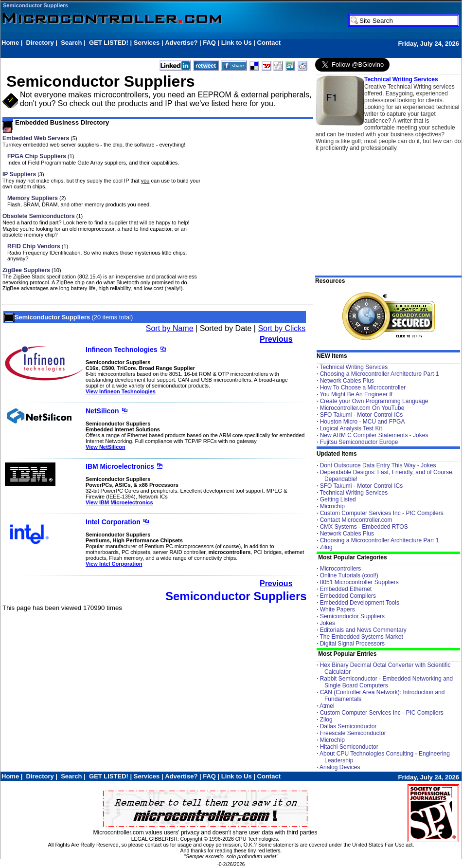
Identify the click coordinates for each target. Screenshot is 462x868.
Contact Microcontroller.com (356, 520)
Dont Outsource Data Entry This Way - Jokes (378, 465)
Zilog (326, 547)
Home (10, 43)
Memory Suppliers (33, 198)
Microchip (332, 506)
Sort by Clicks (282, 328)
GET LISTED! (109, 43)
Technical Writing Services (401, 79)
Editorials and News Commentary (363, 630)
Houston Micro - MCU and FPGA (363, 422)
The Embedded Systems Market (361, 637)
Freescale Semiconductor (353, 733)
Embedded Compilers (348, 596)
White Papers (338, 609)
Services (147, 43)
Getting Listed (338, 499)
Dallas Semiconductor (348, 726)
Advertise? (181, 43)
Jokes (328, 623)
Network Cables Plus (347, 381)
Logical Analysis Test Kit (351, 428)
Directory (40, 43)
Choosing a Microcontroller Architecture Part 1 (380, 374)
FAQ (209, 43)
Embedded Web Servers (36, 138)
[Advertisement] (178, 52)
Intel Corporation (113, 522)
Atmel (327, 706)
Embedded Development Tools (360, 603)
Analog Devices (340, 767)
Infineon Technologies (122, 350)
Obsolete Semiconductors (39, 216)
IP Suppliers (19, 174)
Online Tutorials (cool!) (349, 575)
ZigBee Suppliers (26, 270)
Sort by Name (170, 328)
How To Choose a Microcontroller (363, 388)
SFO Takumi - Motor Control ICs (361, 415)
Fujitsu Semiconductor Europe (359, 442)
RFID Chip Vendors (34, 246)
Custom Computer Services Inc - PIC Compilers (382, 513)
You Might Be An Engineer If (356, 394)
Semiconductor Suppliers (36, 5)
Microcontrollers (341, 569)
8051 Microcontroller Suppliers (359, 582)
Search (71, 43)
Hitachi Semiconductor (349, 747)
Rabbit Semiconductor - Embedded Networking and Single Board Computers (386, 682)
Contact (269, 43)
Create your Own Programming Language (374, 401)
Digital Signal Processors (352, 644)
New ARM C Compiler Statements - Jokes (374, 435)
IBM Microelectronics (120, 466)
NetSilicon (102, 411)
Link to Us (237, 43)
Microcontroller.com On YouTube (362, 408)
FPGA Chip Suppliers (37, 156)
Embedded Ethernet (346, 589)
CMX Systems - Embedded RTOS (364, 527)
